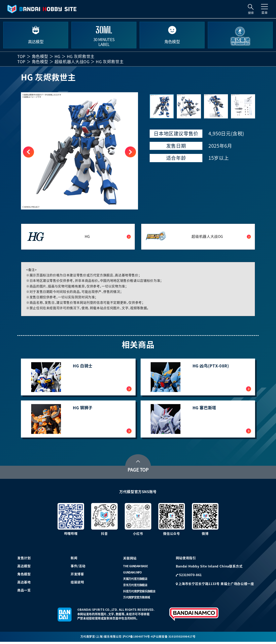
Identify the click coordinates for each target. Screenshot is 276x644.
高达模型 (24, 568)
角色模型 (40, 56)
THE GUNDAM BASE (135, 568)
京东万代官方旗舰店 (135, 587)
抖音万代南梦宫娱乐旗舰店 (139, 593)
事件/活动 (78, 568)
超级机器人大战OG (72, 62)
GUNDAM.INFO (132, 574)
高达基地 (24, 584)
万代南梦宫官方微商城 (136, 599)
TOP (21, 56)
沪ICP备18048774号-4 (138, 639)
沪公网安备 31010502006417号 (174, 639)
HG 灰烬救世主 (81, 56)
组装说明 (77, 584)
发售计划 (24, 560)
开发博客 (77, 576)
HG (58, 56)
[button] (130, 152)
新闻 (74, 560)
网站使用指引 (186, 560)
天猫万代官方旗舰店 (135, 581)
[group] (79, 151)
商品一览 (24, 592)
